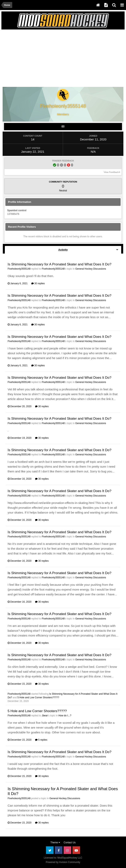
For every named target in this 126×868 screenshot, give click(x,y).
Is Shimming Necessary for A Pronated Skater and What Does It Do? (59, 264)
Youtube (76, 850)
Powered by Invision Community (63, 862)
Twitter (50, 850)
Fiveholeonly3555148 (19, 269)
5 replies (41, 740)
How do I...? (65, 716)
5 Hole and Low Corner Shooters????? (38, 697)
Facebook (59, 850)
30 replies (38, 283)
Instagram (67, 850)
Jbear (45, 716)
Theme (55, 843)
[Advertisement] (50, 59)
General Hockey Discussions (91, 269)
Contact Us (70, 843)
